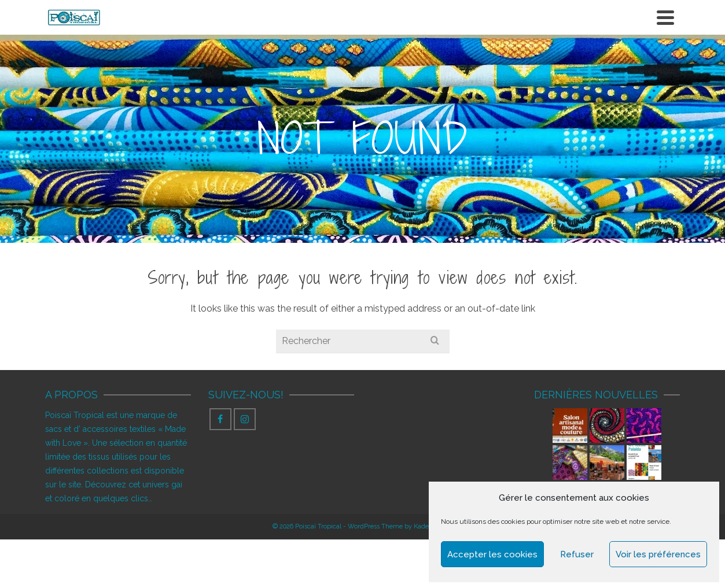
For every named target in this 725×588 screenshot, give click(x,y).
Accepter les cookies (492, 554)
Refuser (577, 554)
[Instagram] (245, 419)
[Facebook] (220, 419)
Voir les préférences (658, 554)
